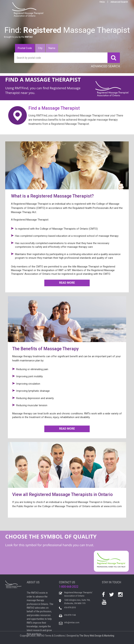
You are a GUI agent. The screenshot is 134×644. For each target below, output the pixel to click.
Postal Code (25, 48)
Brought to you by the (18, 37)
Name (52, 48)
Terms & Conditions (55, 636)
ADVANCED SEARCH (105, 66)
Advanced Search (119, 2)
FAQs (102, 2)
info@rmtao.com (72, 622)
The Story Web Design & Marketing (97, 636)
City (40, 48)
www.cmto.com (113, 506)
